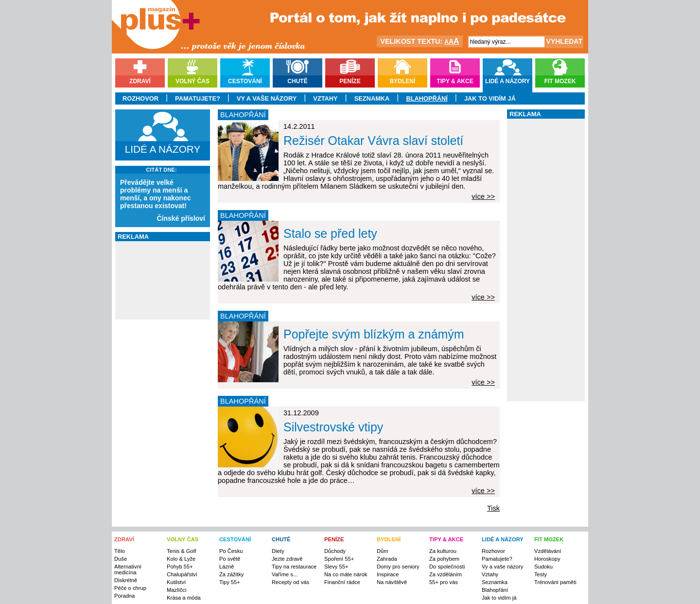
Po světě (230, 559)
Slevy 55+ (336, 567)
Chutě (297, 81)
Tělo (120, 551)
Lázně (227, 567)
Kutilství (176, 582)
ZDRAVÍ (124, 539)
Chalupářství (182, 574)
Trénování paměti (555, 582)
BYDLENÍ (389, 539)
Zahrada (387, 559)
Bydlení (403, 81)
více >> (483, 196)
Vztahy (325, 98)
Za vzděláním (446, 574)
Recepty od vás (290, 582)
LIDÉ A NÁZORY (503, 539)
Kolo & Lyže (181, 559)
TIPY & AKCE (446, 539)
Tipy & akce (455, 81)
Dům (383, 551)
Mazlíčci (176, 590)
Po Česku (231, 551)
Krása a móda (184, 598)
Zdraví (140, 81)
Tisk (493, 508)
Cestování (245, 81)
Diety (278, 551)
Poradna (124, 596)
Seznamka (372, 98)
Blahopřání (427, 98)
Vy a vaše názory (267, 98)
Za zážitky (231, 574)
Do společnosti (447, 567)
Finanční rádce (342, 582)
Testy (541, 574)
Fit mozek (560, 81)
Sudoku (543, 567)
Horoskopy (547, 559)
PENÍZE (334, 539)
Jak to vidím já (490, 98)
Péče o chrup (130, 588)
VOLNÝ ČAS (183, 539)
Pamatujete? (198, 98)
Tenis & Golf (181, 551)
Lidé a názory (507, 81)
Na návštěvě (392, 582)
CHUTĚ (281, 539)
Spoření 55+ (339, 559)
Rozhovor (140, 98)
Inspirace (388, 574)
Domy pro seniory (398, 567)
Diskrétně (126, 580)
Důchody (335, 551)
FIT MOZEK (549, 539)
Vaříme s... (285, 574)
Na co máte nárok (346, 574)
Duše (121, 559)
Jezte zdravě (287, 559)
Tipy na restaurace (294, 567)
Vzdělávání (548, 551)
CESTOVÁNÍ (235, 539)
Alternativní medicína (128, 569)
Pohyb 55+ (180, 567)
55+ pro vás (444, 582)
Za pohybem (444, 559)
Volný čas (192, 81)
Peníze (350, 81)
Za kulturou (443, 551)
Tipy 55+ (230, 582)
